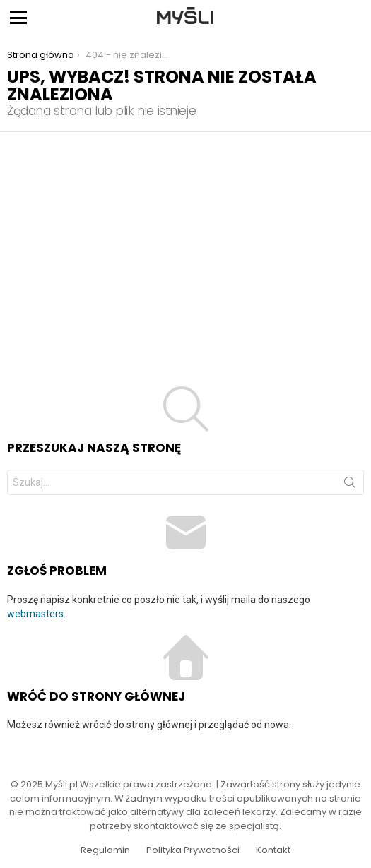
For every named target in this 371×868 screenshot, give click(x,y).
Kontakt (273, 850)
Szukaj (350, 485)
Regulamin (105, 850)
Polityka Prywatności (193, 850)
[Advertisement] (185, 238)
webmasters (35, 614)
